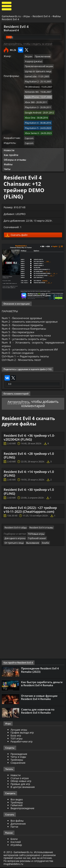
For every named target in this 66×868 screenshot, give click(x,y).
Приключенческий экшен (39, 66)
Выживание (33, 543)
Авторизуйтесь (18, 403)
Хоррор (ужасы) (34, 61)
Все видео (17, 800)
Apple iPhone (32, 95)
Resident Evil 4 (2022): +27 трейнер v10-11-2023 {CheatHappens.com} (30, 511)
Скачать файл (17, 230)
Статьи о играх (20, 779)
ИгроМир (16, 846)
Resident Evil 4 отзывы (41, 529)
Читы (7, 164)
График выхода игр (22, 733)
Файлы (8, 160)
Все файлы (17, 821)
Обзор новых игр (21, 782)
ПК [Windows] (32, 85)
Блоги (14, 840)
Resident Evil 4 (41, 16)
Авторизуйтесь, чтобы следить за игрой (28, 43)
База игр (16, 736)
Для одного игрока (15, 539)
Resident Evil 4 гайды (16, 529)
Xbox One (30, 114)
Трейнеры (17, 761)
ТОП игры (17, 739)
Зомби (45, 543)
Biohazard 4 (10, 30)
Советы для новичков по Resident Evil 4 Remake (38, 712)
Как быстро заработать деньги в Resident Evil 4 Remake (42, 684)
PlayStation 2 (32, 80)
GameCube (31, 75)
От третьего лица (14, 543)
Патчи (14, 827)
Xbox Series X (32, 129)
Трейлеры (17, 803)
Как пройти (11, 150)
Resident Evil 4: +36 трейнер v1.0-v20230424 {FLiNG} (29, 439)
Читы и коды (18, 758)
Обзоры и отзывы (15, 155)
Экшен (29, 56)
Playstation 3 (32, 104)
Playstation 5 (32, 124)
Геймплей (17, 806)
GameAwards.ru (11, 16)
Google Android (33, 109)
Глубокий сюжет (37, 539)
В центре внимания (23, 788)
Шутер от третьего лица (38, 71)
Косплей (16, 843)
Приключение (43, 56)
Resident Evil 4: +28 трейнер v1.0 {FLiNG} (29, 457)
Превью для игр (20, 785)
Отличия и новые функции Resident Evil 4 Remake (39, 698)
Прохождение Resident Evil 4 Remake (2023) (40, 671)
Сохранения (18, 763)
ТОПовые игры (36, 535)
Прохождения (19, 755)
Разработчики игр (22, 742)
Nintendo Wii (32, 90)
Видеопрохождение (22, 809)
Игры (27, 16)
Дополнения (18, 824)
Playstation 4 (32, 119)
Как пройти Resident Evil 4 (17, 664)
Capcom (29, 133)
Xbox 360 (30, 100)
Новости (9, 145)
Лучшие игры (19, 730)
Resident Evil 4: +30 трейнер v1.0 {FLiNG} (29, 493)
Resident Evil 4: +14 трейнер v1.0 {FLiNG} (29, 475)
